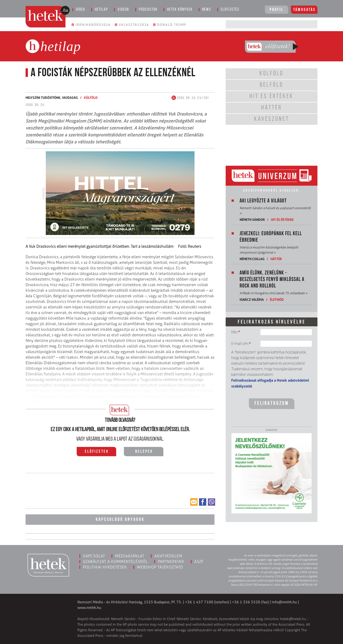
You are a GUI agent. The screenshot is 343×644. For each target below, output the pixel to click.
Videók (123, 10)
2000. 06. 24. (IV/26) (190, 98)
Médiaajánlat (130, 556)
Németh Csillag (252, 259)
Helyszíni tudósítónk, (44, 97)
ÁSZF (199, 561)
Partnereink (171, 561)
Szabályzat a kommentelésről (115, 561)
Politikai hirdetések (105, 567)
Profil (277, 10)
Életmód (277, 299)
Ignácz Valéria (252, 299)
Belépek (144, 452)
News (207, 10)
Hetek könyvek (180, 10)
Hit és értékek (282, 220)
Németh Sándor (252, 220)
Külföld (91, 97)
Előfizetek (97, 452)
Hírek (81, 10)
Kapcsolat (94, 556)
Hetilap (101, 10)
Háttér (276, 259)
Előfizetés (230, 10)
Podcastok (148, 10)
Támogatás (305, 10)
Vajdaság (70, 97)
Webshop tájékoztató (160, 567)
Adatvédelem (168, 556)
